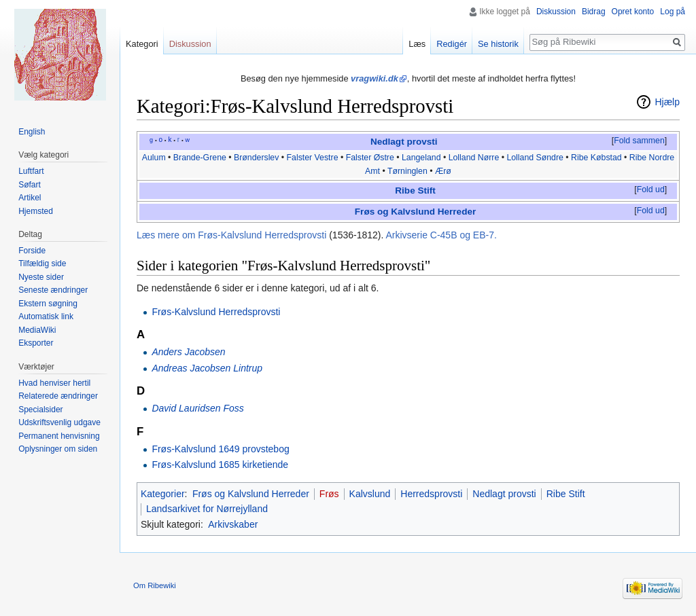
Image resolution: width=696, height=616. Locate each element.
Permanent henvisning (59, 436)
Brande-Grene (200, 158)
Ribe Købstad (596, 158)
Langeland (421, 158)
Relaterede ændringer (58, 396)
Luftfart (31, 171)
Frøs (329, 494)
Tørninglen (407, 171)
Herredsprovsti (431, 494)
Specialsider (40, 410)
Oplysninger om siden (58, 449)
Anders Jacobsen (188, 352)
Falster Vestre (313, 158)
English (32, 132)
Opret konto (633, 12)
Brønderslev (256, 158)
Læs (417, 44)
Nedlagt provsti (404, 142)
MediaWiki (37, 330)
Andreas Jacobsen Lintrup (207, 368)
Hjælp (667, 102)
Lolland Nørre (474, 158)
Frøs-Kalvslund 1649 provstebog (220, 449)
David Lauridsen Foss (197, 408)
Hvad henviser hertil (54, 383)
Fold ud (651, 189)
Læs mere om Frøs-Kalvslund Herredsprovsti (231, 235)
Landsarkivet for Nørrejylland (207, 509)
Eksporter (36, 343)
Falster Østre (370, 158)
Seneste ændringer (53, 290)
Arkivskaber (233, 524)
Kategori (142, 44)
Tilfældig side (42, 264)
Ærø (443, 171)
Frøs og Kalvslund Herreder (415, 212)
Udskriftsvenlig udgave (59, 422)
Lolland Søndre (535, 158)
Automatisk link (46, 316)
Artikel (30, 198)
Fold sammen (639, 141)
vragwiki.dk (375, 78)
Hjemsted (36, 211)
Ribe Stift (415, 191)
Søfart (30, 185)
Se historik (498, 44)
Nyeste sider (41, 277)
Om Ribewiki (155, 585)
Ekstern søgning (48, 304)
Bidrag (594, 12)
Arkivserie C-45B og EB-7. (441, 235)
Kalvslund (370, 494)
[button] (639, 141)
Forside (32, 251)
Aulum (154, 158)
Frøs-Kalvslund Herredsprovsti (216, 312)
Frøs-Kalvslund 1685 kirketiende (220, 465)
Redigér (452, 44)
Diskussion (556, 12)
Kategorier (163, 494)
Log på (673, 12)
